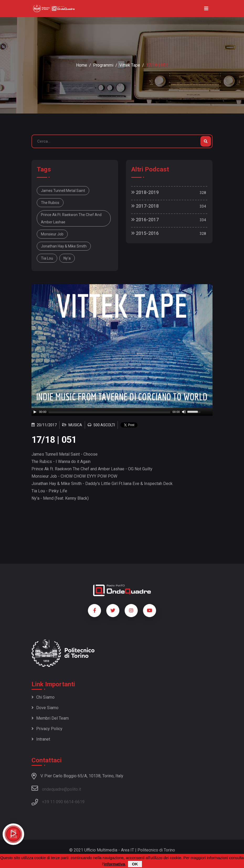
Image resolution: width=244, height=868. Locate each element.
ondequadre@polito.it (56, 788)
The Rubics (50, 203)
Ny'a (67, 258)
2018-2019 (145, 192)
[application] (122, 412)
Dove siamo (45, 708)
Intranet (41, 739)
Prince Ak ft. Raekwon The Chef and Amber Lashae (71, 218)
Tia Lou (47, 258)
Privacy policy (47, 729)
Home (82, 65)
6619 (80, 802)
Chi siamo (43, 697)
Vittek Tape (130, 65)
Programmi (103, 65)
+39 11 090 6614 (58, 802)
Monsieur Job (52, 234)
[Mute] (184, 412)
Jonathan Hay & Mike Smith (64, 246)
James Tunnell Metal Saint (63, 191)
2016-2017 (145, 220)
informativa (115, 864)
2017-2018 (145, 206)
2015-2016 (145, 233)
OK (135, 864)
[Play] (35, 412)
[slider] (110, 412)
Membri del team (50, 718)
